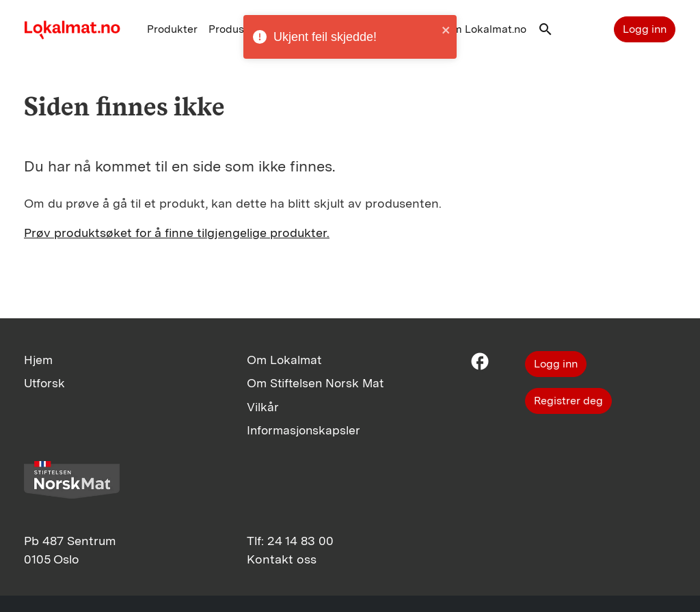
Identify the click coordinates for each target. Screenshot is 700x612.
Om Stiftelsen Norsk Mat (315, 383)
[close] (446, 30)
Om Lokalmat (284, 360)
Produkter (172, 29)
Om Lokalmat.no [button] (485, 29)
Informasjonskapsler (304, 430)
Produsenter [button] (240, 29)
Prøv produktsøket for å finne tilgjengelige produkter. (177, 233)
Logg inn (645, 29)
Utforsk (44, 383)
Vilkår (263, 407)
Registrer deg (568, 401)
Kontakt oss (282, 559)
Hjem (38, 360)
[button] (546, 32)
